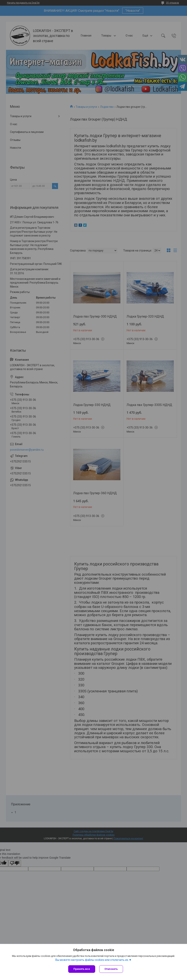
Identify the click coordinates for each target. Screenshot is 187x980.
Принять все (82, 969)
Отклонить (111, 969)
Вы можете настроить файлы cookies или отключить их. (92, 960)
